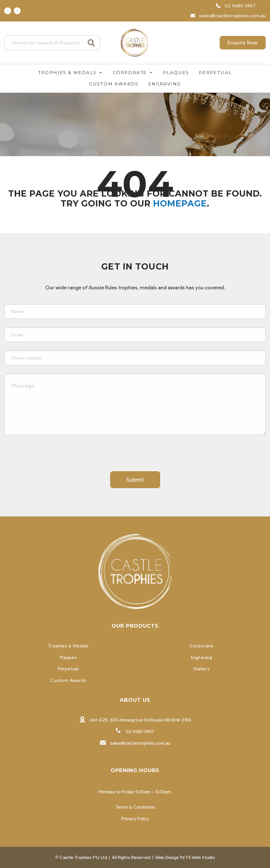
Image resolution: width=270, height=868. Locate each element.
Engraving (165, 84)
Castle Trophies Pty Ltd (83, 857)
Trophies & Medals (71, 73)
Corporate (133, 73)
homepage (180, 203)
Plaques (176, 73)
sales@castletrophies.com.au (228, 16)
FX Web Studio (201, 857)
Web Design (167, 857)
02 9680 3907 (236, 6)
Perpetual (216, 73)
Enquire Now (243, 43)
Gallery (202, 669)
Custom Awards (114, 84)
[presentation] (47, 455)
